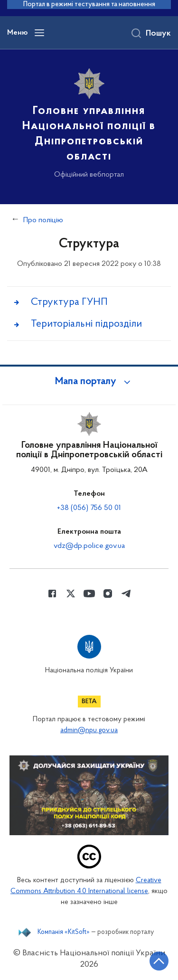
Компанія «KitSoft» (64, 933)
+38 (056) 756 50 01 (89, 508)
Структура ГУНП (69, 302)
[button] (89, 382)
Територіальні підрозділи (86, 324)
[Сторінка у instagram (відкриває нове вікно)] (108, 594)
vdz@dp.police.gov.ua (89, 546)
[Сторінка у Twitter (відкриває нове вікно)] (71, 594)
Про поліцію (43, 220)
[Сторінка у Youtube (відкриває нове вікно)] (89, 594)
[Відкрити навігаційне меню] (39, 33)
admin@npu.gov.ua (89, 730)
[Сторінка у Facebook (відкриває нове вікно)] (52, 594)
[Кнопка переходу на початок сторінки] (159, 961)
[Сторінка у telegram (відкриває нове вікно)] (126, 594)
